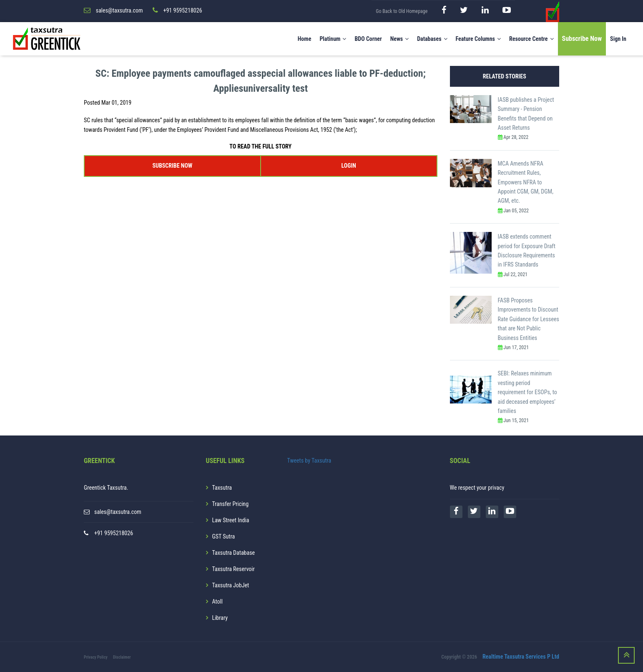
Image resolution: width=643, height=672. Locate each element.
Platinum (333, 39)
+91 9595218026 (114, 533)
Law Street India (231, 520)
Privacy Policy (96, 657)
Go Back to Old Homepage (402, 11)
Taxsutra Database (234, 553)
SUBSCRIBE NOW (172, 166)
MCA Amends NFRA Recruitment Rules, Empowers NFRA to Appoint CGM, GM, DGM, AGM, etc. (526, 182)
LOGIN (348, 166)
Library (220, 618)
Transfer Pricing (231, 504)
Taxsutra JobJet (231, 585)
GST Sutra (224, 536)
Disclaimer (122, 657)
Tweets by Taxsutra (309, 461)
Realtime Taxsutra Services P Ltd (521, 657)
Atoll (217, 602)
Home (305, 39)
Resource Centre (531, 39)
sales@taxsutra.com (118, 512)
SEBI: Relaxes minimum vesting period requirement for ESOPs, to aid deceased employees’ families (527, 392)
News (400, 39)
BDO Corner (368, 39)
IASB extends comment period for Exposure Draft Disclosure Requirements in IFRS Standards (527, 250)
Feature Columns (478, 39)
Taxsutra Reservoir (234, 569)
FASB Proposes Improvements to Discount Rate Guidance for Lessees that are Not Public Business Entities (529, 319)
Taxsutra (222, 488)
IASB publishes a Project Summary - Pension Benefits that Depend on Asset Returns (526, 114)
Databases (432, 39)
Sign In (618, 39)
